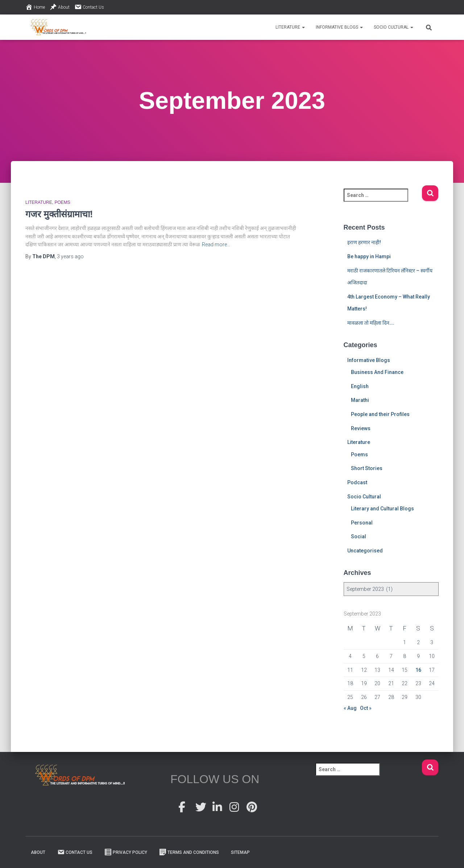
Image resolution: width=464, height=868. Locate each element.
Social (359, 536)
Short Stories (367, 468)
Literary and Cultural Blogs (382, 509)
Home (35, 7)
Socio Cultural (393, 27)
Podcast (357, 482)
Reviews (361, 428)
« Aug (350, 708)
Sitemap (240, 852)
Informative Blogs (339, 27)
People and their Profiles (380, 414)
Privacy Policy (126, 852)
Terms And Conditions (189, 852)
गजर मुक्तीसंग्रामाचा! (59, 214)
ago (70, 256)
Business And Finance (377, 372)
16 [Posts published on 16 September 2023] (418, 670)
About (60, 7)
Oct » (366, 708)
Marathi (360, 400)
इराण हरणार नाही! (364, 242)
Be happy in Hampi (369, 256)
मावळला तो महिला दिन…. (371, 323)
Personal (362, 523)
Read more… (216, 244)
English (360, 386)
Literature (290, 27)
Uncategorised (365, 551)
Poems (62, 202)
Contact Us (89, 7)
